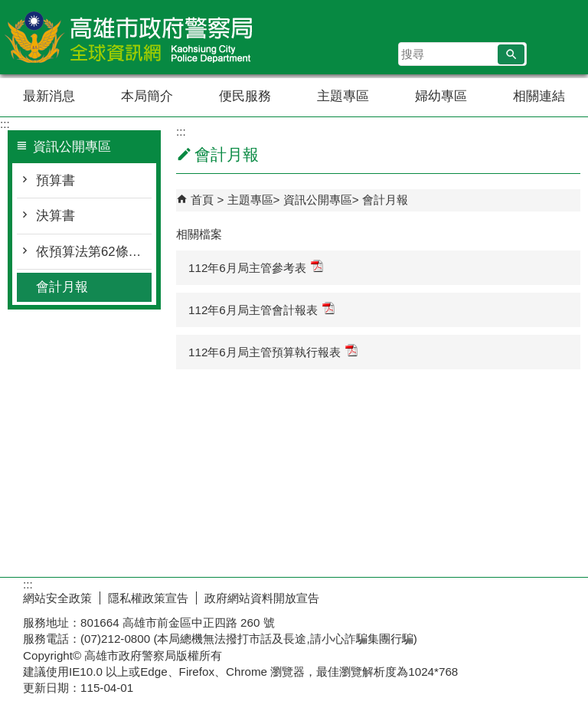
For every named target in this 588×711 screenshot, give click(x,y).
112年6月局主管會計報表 (261, 309)
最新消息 (49, 96)
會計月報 (62, 287)
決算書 (56, 216)
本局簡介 (147, 96)
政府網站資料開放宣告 (262, 598)
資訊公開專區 (318, 200)
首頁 (202, 200)
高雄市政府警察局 (129, 37)
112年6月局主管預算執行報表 (273, 351)
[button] (511, 54)
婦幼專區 (441, 96)
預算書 (56, 180)
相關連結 (539, 96)
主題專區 (343, 96)
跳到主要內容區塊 (8, 8)
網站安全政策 (57, 598)
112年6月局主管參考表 (256, 267)
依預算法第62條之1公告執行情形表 (94, 252)
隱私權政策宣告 (148, 598)
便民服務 (245, 96)
